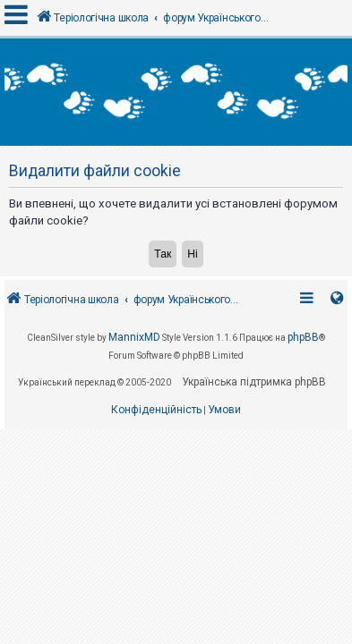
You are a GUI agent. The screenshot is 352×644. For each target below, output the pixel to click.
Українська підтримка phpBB (254, 452)
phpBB (303, 408)
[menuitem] (156, 481)
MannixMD (134, 408)
